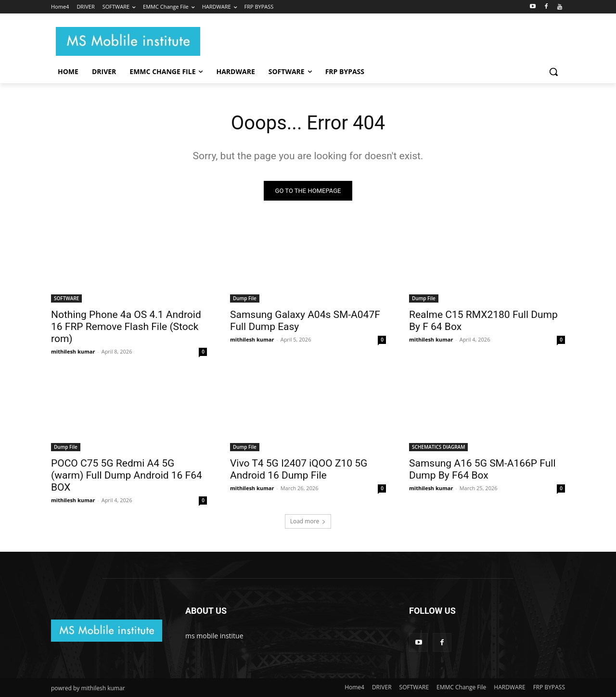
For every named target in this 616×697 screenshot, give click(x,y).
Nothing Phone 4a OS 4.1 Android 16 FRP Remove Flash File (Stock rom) (126, 327)
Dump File (245, 298)
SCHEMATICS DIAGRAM (438, 447)
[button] (553, 72)
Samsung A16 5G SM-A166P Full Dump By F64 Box (482, 469)
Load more (308, 521)
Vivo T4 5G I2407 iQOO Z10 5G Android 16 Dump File (299, 469)
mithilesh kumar (73, 351)
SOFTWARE (66, 298)
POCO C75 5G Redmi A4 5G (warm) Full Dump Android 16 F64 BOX (127, 475)
